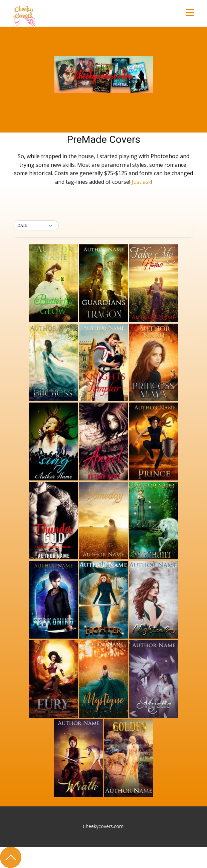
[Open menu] (190, 13)
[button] (36, 226)
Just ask (141, 182)
